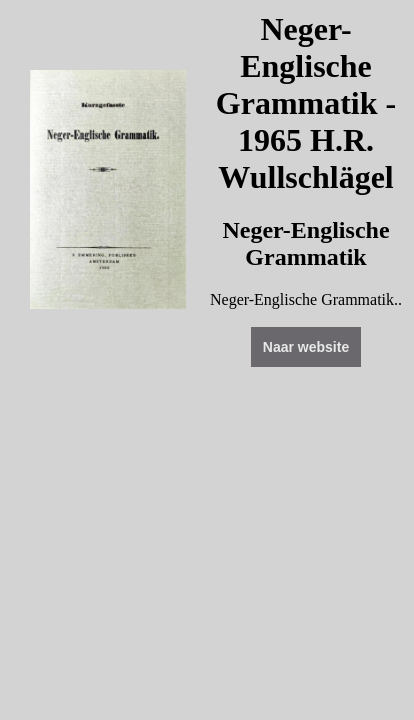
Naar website (306, 347)
